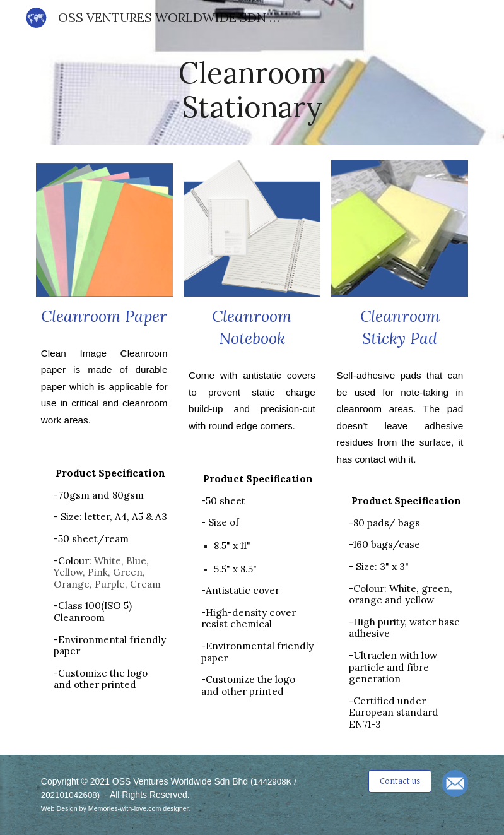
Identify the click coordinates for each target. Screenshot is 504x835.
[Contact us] (400, 781)
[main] (252, 90)
